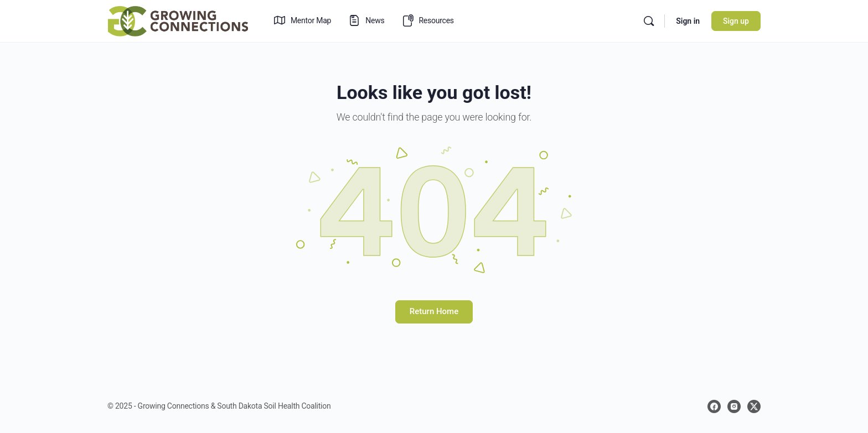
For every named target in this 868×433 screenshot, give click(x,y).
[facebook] (714, 406)
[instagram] (734, 406)
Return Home (434, 311)
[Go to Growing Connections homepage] (178, 20)
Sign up (736, 21)
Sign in (688, 21)
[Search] (649, 21)
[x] (754, 406)
